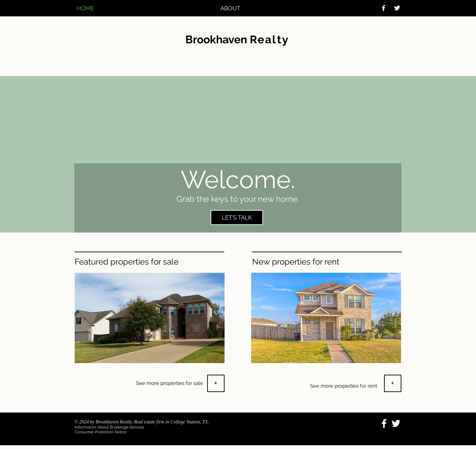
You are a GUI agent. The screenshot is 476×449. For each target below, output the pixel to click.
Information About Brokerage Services (110, 427)
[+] (216, 383)
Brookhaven (218, 39)
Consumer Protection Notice (101, 432)
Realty (270, 39)
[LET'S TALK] (237, 218)
